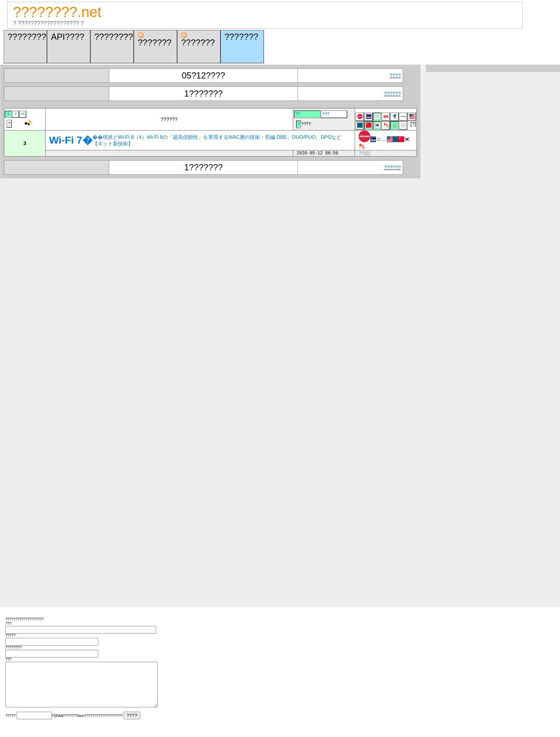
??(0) (365, 153)
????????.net (57, 12)
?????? (392, 94)
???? (395, 76)
